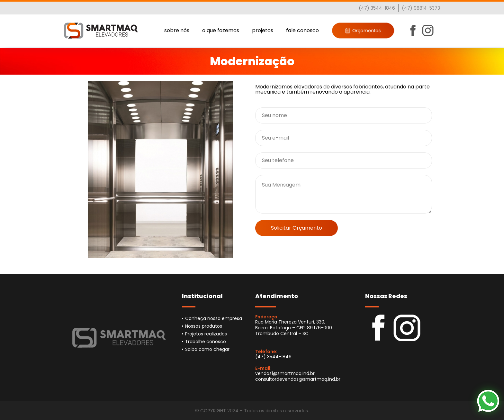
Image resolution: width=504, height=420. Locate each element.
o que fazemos (221, 30)
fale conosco (302, 30)
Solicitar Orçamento (297, 228)
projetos (263, 30)
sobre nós (177, 30)
